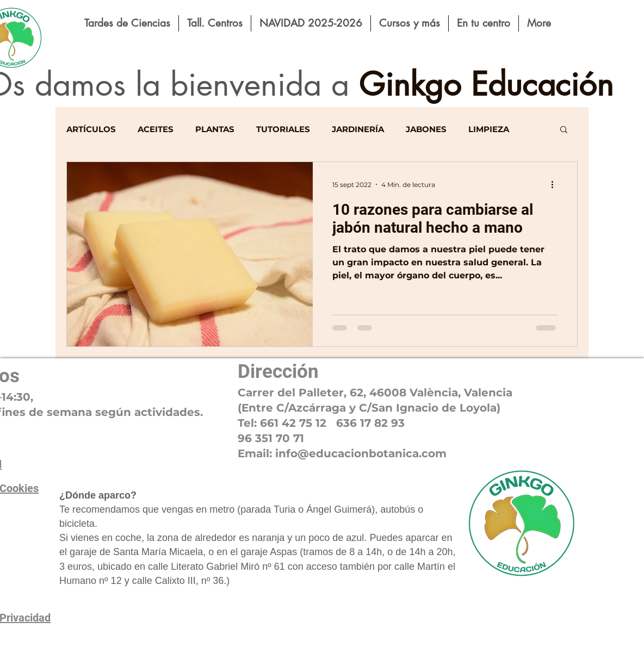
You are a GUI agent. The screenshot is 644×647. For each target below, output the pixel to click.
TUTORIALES (283, 129)
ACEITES (156, 129)
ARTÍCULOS (91, 129)
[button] (564, 130)
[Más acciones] (556, 184)
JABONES (426, 129)
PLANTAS (215, 129)
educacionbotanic (361, 453)
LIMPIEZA (489, 129)
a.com (429, 453)
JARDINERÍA (358, 129)
